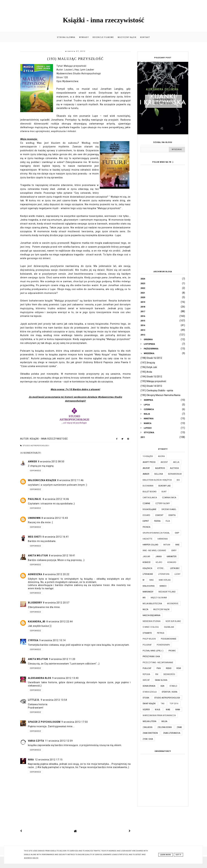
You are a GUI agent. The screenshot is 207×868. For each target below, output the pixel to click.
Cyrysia (33, 640)
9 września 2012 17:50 (75, 722)
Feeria (157, 521)
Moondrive (173, 604)
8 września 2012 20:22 (56, 574)
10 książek (148, 456)
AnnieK (33, 462)
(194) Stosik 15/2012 (151, 377)
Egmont (159, 515)
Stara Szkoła (150, 692)
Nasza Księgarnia (151, 615)
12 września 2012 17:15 (49, 760)
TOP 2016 (174, 704)
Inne (177, 545)
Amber (146, 474)
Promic (172, 651)
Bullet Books (150, 492)
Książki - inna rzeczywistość (104, 20)
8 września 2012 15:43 (55, 518)
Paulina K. (35, 499)
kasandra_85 (37, 622)
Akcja (176, 462)
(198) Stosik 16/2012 (151, 358)
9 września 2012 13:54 (54, 700)
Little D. (34, 700)
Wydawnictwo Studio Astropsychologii (79, 73)
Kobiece (147, 562)
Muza (145, 609)
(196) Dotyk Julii (149, 367)
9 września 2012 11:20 (62, 659)
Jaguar (146, 556)
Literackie (148, 574)
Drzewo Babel (169, 509)
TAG (163, 704)
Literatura (164, 574)
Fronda (146, 527)
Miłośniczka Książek (42, 480)
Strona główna (66, 37)
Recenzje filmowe (103, 37)
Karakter (172, 556)
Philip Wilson (149, 639)
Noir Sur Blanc (173, 621)
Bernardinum (175, 474)
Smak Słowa (161, 680)
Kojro (159, 562)
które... (161, 568)
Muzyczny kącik (127, 37)
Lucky (177, 574)
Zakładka (147, 727)
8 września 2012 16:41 (56, 537)
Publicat (147, 668)
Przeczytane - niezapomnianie (158, 662)
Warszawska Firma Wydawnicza (159, 715)
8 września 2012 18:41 (62, 556)
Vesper (146, 710)
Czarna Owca (169, 498)
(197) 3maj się (148, 363)
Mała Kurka (149, 586)
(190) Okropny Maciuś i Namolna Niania (160, 395)
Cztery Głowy (163, 503)
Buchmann (148, 486)
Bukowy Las (164, 486)
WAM (178, 710)
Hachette (147, 539)
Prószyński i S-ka (151, 657)
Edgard (146, 515)
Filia (168, 521)
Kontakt (145, 37)
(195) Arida (146, 372)
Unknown (34, 518)
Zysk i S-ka (148, 739)
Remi (179, 668)
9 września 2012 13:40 (65, 678)
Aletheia (174, 468)
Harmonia (163, 539)
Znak (179, 727)
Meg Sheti (35, 537)
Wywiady (84, 37)
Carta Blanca (150, 498)
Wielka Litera (149, 721)
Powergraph (163, 645)
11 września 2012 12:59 (59, 741)
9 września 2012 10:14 (52, 640)
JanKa (158, 556)
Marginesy (148, 592)
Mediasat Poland (167, 592)
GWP (177, 533)
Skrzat (146, 680)
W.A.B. (158, 710)
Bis (178, 480)
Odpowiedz (35, 471)
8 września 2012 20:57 (56, 603)
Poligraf (147, 645)
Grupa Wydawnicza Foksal (156, 533)
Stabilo (173, 686)
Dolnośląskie (150, 509)
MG (144, 598)
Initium (167, 545)
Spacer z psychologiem (44, 722)
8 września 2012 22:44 (60, 622)
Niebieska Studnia (152, 621)
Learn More (166, 855)
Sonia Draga (149, 686)
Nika (31, 760)
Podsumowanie (169, 639)
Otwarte (147, 633)
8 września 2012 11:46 (70, 480)
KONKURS (172, 562)
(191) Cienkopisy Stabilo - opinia (157, 390)
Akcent (164, 462)
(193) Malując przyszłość (153, 381)
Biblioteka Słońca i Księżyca (157, 480)
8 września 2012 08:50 (51, 462)
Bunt (164, 492)
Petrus (161, 633)
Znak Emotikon (150, 733)
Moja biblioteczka (152, 604)
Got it (178, 855)
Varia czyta (36, 741)
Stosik (146, 698)
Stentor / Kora (169, 692)
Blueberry (35, 603)
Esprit (146, 521)
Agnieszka (35, 574)
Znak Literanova (172, 733)
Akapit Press (149, 462)
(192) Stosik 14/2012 (151, 386)
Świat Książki (149, 704)
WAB (168, 710)
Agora (161, 456)
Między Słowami (159, 598)
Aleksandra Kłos (40, 678)
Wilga (164, 721)
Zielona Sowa (165, 727)
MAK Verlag (165, 580)
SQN (162, 686)
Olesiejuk (169, 627)
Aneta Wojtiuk (38, 556)
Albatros (160, 468)
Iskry (174, 551)
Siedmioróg (169, 674)
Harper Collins (150, 545)
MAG (152, 580)
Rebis (169, 668)
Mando (163, 586)
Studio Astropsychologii (36, 446)
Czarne (146, 503)
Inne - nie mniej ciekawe (154, 551)
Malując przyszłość (75, 66)
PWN (159, 668)
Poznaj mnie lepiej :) (153, 651)
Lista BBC (175, 568)
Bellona (159, 474)
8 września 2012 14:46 (56, 499)
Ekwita (172, 515)
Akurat (146, 468)
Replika (146, 674)
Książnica (147, 568)
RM (157, 674)
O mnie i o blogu (151, 627)
